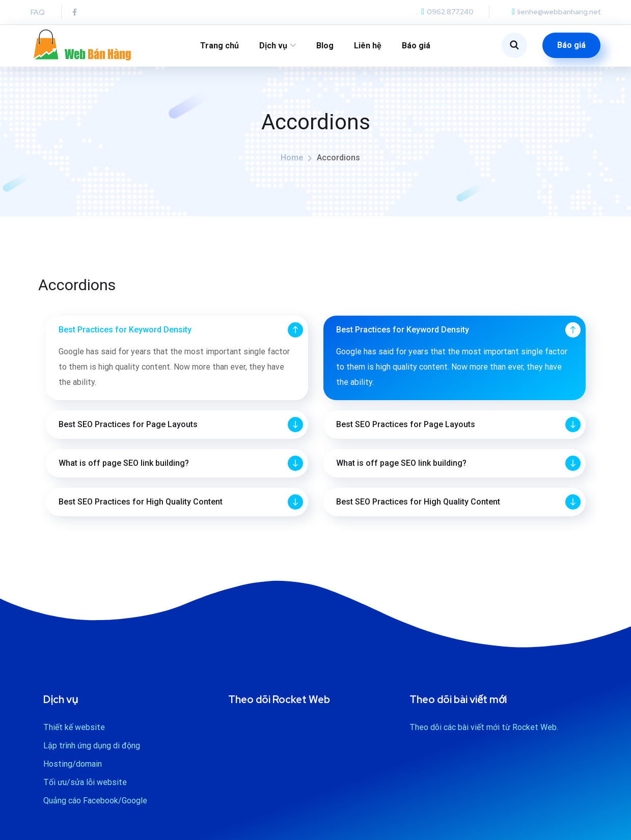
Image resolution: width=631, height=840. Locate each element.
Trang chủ (220, 46)
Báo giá (416, 46)
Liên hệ (368, 46)
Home (292, 166)
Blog (325, 46)
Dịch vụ (273, 46)
